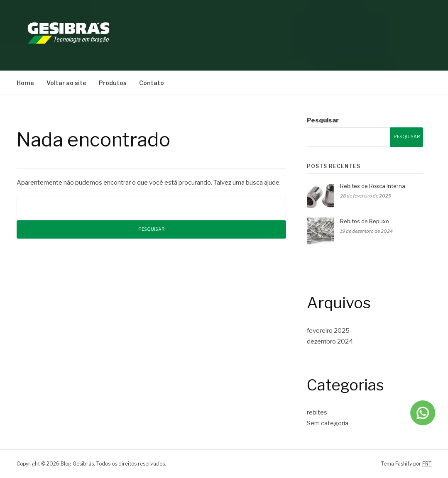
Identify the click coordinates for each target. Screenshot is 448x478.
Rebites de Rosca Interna (373, 186)
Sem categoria (328, 423)
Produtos (113, 83)
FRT (427, 464)
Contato (152, 83)
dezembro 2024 (330, 341)
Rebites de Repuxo (365, 221)
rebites (317, 412)
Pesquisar (323, 120)
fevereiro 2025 (328, 331)
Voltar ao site (66, 83)
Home (25, 83)
